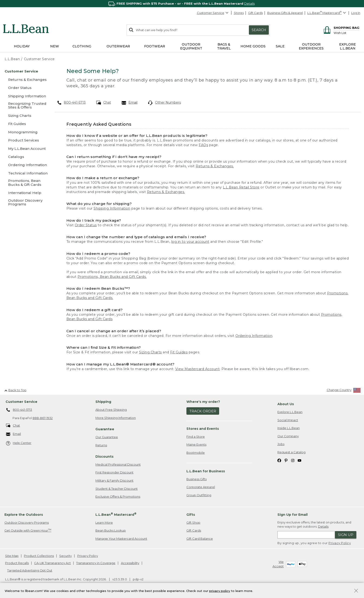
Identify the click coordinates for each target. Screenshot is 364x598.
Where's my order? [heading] (203, 402)
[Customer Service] (26, 71)
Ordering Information (254, 336)
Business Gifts (197, 479)
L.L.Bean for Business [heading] (206, 471)
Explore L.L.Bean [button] (348, 46)
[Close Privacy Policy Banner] (356, 592)
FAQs (203, 145)
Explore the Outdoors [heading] (24, 515)
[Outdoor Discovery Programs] (26, 203)
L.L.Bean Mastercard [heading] (116, 514)
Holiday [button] (22, 46)
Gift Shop (193, 522)
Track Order (203, 411)
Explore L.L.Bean (290, 412)
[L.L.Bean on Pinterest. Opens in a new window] (286, 460)
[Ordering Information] (26, 165)
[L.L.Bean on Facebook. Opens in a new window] (279, 460)
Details (249, 3)
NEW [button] (55, 46)
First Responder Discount (114, 472)
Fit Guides (179, 352)
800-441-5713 (71, 102)
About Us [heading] (286, 404)
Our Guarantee (107, 437)
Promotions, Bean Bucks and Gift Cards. (112, 277)
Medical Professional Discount (118, 464)
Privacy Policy (340, 543)
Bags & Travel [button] (224, 46)
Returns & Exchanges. (215, 166)
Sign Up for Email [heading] (292, 515)
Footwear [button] (155, 46)
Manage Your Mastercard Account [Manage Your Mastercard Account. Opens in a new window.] (121, 539)
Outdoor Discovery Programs (27, 522)
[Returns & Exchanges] (26, 80)
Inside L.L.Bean (289, 428)
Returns (101, 445)
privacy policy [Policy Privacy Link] (220, 592)
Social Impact (288, 420)
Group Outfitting (199, 495)
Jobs (281, 444)
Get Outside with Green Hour (28, 530)
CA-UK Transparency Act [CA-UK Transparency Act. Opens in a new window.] (52, 563)
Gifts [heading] (191, 515)
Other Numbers (164, 103)
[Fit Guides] (26, 124)
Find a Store (196, 437)
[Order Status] (26, 88)
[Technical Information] (26, 173)
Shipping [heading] (103, 402)
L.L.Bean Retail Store (241, 187)
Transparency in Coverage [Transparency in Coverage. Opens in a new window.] (96, 563)
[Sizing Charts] (26, 116)
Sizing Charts (150, 352)
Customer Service (213, 13)
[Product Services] (26, 140)
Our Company (288, 436)
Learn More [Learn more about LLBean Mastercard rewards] (104, 522)
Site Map (12, 556)
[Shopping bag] (341, 28)
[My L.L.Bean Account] (26, 149)
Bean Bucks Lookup (111, 530)
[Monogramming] (26, 132)
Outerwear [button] (118, 46)
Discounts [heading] (104, 457)
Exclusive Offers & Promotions (118, 496)
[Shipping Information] (26, 96)
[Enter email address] (306, 535)
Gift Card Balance (200, 539)
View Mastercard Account (198, 369)
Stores (239, 13)
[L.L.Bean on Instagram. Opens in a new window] (293, 460)
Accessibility (130, 563)
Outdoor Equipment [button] (191, 46)
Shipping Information (112, 208)
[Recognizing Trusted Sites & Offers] (26, 106)
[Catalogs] (26, 157)
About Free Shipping (111, 410)
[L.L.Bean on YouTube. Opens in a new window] (299, 460)
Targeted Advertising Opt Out (30, 570)
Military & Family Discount (114, 480)
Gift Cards (255, 13)
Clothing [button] (82, 46)
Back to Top (15, 390)
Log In (356, 13)
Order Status (86, 225)
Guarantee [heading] (105, 429)
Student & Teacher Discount (117, 489)
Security (65, 556)
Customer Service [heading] (21, 402)
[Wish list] (346, 33)
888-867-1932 (43, 418)
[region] (182, 4)
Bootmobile (196, 453)
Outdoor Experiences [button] (311, 46)
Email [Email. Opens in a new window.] (130, 103)
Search (259, 30)
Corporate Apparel (201, 487)
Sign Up (346, 535)
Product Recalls (17, 563)
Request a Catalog (291, 452)
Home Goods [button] (253, 46)
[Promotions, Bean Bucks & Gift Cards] (26, 183)
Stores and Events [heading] (203, 429)
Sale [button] (280, 46)
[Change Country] (344, 391)
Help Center (19, 443)
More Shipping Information (116, 418)
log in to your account (190, 242)
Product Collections (39, 556)
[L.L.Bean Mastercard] (327, 13)
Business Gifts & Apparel (285, 13)
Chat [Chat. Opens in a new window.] (104, 103)
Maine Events (196, 444)
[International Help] (26, 193)
